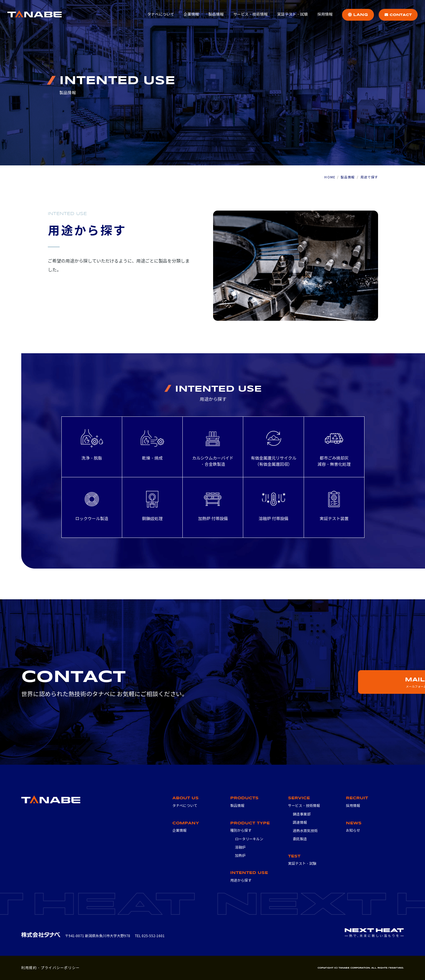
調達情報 (300, 822)
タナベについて (161, 14)
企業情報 (191, 14)
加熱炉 (240, 856)
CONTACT (398, 15)
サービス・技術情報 (250, 14)
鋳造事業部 (302, 814)
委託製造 (300, 839)
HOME (330, 177)
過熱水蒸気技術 (305, 831)
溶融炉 (240, 847)
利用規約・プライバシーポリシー (50, 968)
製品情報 (216, 14)
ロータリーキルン (249, 839)
